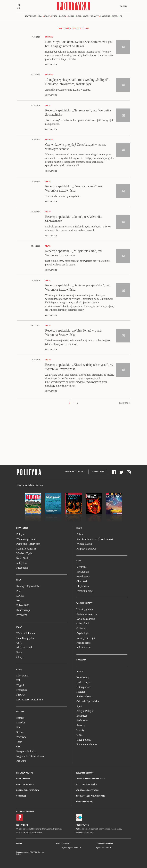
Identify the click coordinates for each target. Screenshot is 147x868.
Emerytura (22, 690)
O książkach (83, 624)
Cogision (70, 848)
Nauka (71, 16)
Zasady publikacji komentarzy (90, 779)
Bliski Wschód (24, 648)
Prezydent (22, 615)
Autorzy (81, 725)
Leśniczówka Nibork (104, 843)
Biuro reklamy (23, 779)
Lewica (20, 596)
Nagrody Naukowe (86, 549)
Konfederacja (23, 610)
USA (19, 643)
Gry (18, 747)
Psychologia (83, 633)
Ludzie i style (84, 682)
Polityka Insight (63, 843)
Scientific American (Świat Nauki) (95, 539)
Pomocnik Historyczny (28, 544)
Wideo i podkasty (91, 16)
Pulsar (80, 534)
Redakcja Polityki (25, 773)
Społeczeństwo (84, 696)
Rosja (19, 652)
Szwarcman (83, 572)
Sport (79, 706)
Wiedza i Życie (24, 553)
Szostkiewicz (83, 577)
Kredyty (21, 695)
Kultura (63, 16)
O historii (81, 628)
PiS (18, 591)
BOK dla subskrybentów (28, 790)
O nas (79, 735)
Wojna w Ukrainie (26, 633)
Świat (47, 16)
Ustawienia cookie (84, 802)
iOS (18, 825)
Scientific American (27, 549)
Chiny (20, 657)
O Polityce (21, 796)
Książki (20, 718)
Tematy (80, 730)
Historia (81, 692)
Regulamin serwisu (85, 773)
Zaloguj (123, 6)
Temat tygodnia (85, 609)
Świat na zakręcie (86, 619)
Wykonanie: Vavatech (104, 848)
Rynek (54, 16)
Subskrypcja (98, 472)
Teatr (19, 742)
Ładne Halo (78, 848)
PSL (19, 601)
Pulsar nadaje (83, 648)
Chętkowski (83, 586)
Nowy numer (30, 16)
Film (19, 727)
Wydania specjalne (26, 539)
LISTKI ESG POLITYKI (30, 700)
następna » (125, 403)
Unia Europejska (25, 638)
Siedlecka (82, 567)
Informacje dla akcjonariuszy (90, 796)
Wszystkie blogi (85, 591)
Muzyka (21, 723)
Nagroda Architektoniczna (30, 756)
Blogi (78, 16)
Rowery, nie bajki (86, 638)
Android (25, 825)
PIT (18, 680)
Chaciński (82, 581)
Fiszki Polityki (82, 825)
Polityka (21, 534)
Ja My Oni (22, 563)
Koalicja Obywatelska (28, 586)
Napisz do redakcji (25, 785)
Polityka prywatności (86, 785)
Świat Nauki (23, 558)
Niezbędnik (22, 568)
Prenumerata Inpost (75, 472)
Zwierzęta (82, 716)
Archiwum (82, 720)
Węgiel (20, 685)
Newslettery (83, 677)
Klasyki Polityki (85, 711)
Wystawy (21, 737)
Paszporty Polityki (26, 751)
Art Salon (21, 761)
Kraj (40, 16)
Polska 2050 (23, 605)
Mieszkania (22, 676)
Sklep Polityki (84, 740)
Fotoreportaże (84, 687)
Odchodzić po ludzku (88, 701)
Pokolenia (105, 16)
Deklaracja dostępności (87, 790)
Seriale (20, 732)
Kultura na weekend (87, 614)
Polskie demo (84, 643)
